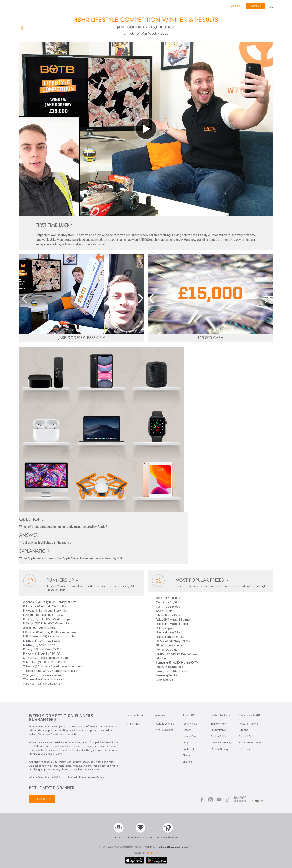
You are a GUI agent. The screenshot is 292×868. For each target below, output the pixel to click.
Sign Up (43, 799)
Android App (246, 736)
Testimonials (190, 724)
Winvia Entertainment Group (87, 777)
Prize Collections (164, 730)
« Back (22, 28)
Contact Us (189, 749)
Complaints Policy (221, 743)
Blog (185, 743)
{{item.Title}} (133, 724)
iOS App (244, 730)
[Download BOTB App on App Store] (134, 860)
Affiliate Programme (250, 743)
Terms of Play (218, 724)
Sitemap (187, 762)
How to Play (189, 736)
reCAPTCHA (152, 853)
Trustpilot (257, 801)
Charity (187, 755)
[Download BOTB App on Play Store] (157, 860)
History (187, 730)
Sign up (256, 6)
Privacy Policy (218, 730)
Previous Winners (164, 724)
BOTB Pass (245, 749)
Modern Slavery (219, 749)
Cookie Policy (218, 736)
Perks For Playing (248, 724)
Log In (235, 6)
